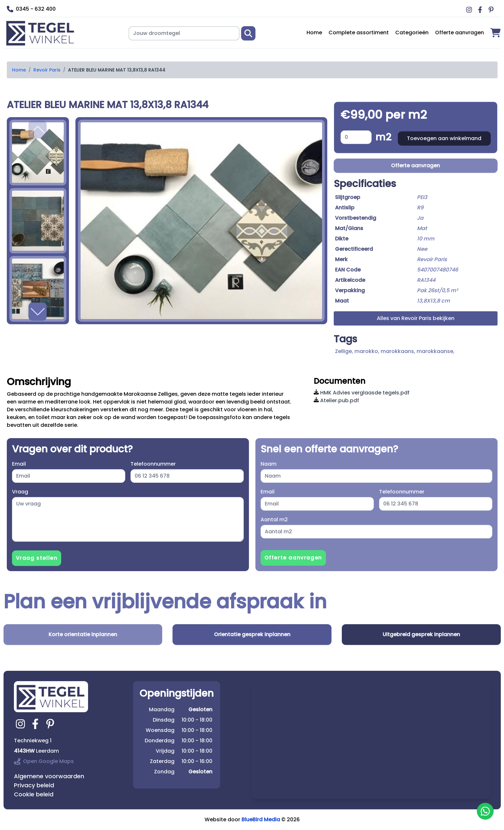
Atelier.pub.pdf (336, 400)
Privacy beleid (34, 785)
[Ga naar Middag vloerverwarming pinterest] (492, 10)
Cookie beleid (34, 794)
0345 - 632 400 (31, 9)
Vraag (20, 492)
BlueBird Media (261, 819)
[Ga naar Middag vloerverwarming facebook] (481, 10)
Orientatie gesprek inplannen (252, 634)
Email (19, 464)
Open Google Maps (44, 761)
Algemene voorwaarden (49, 776)
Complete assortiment (359, 33)
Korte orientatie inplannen (83, 634)
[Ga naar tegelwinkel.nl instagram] (21, 724)
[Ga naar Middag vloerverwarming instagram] (470, 10)
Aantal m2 (274, 520)
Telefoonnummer (153, 464)
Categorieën (412, 33)
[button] (38, 312)
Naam (269, 464)
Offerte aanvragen (459, 33)
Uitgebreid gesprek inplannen (421, 634)
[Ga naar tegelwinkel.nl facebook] (36, 724)
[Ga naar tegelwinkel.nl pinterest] (51, 724)
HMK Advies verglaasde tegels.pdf (362, 393)
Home (314, 33)
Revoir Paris (47, 70)
